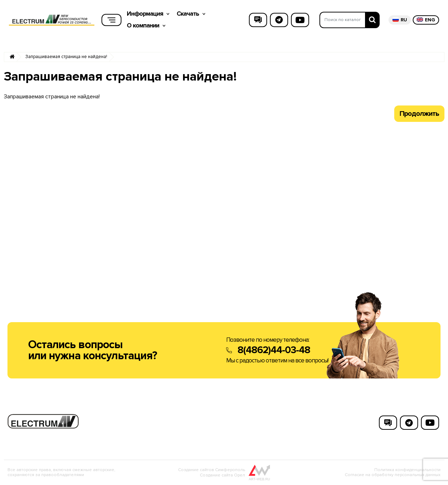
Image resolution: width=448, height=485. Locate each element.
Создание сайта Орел (222, 475)
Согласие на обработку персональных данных (393, 475)
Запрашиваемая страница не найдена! (66, 57)
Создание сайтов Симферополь (212, 470)
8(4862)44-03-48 (274, 350)
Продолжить (419, 114)
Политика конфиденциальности (407, 470)
